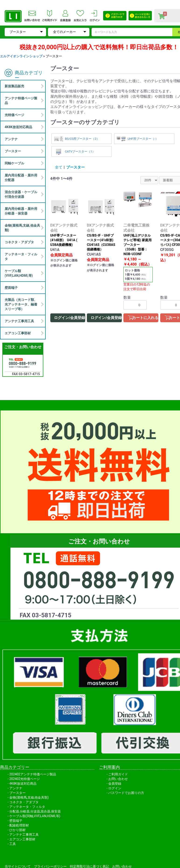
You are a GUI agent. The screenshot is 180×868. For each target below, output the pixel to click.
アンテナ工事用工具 (24, 835)
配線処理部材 (19, 825)
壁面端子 (16, 821)
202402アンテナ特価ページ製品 (33, 774)
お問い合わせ (118, 779)
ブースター (75, 167)
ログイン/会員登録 (70, 318)
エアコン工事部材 (22, 839)
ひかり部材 (17, 830)
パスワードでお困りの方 (126, 793)
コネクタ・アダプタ (24, 802)
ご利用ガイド (118, 774)
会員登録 (115, 783)
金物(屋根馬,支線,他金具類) (29, 797)
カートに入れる (145, 318)
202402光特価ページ (25, 779)
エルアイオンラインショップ (21, 56)
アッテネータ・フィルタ (27, 807)
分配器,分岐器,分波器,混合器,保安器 (35, 811)
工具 (13, 844)
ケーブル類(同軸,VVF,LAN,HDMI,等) (35, 816)
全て (59, 167)
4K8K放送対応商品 (23, 783)
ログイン (115, 788)
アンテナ (16, 788)
